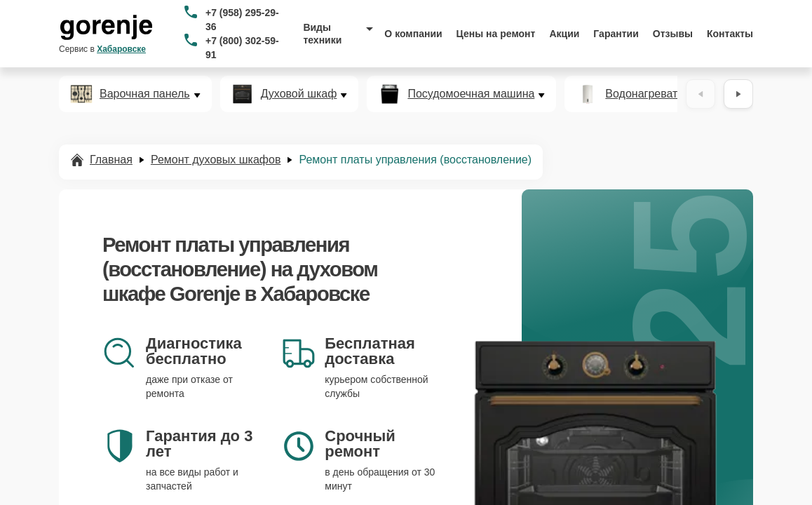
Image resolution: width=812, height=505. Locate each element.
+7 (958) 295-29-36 (242, 20)
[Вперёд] (738, 94)
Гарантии (616, 34)
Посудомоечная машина (471, 94)
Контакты (730, 34)
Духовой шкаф (299, 94)
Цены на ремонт (496, 34)
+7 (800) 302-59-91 (242, 48)
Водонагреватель (650, 94)
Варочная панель (145, 94)
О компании (413, 34)
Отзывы (673, 34)
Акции (564, 34)
